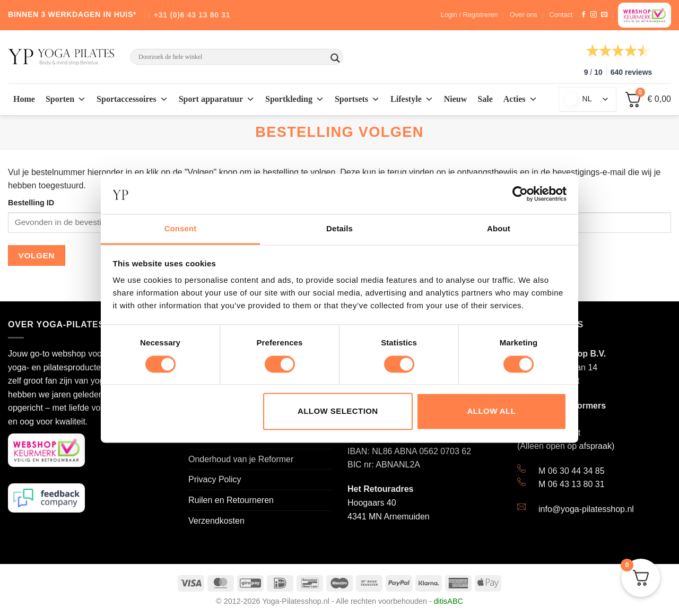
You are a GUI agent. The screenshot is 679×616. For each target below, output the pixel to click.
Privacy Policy (215, 479)
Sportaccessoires (132, 99)
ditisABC (449, 601)
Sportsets (357, 99)
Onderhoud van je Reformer (241, 459)
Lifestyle (412, 99)
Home (24, 99)
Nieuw (456, 99)
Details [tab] (339, 229)
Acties (520, 99)
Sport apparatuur (217, 99)
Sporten (66, 99)
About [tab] (499, 229)
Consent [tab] (181, 229)
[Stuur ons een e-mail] (604, 15)
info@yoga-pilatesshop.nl (586, 509)
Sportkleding (295, 99)
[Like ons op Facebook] (584, 15)
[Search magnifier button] (335, 58)
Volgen (37, 255)
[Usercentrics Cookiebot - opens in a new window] (520, 194)
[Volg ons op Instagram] (594, 15)
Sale (485, 99)
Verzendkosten (216, 521)
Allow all (492, 411)
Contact (561, 15)
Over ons (524, 15)
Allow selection (338, 411)
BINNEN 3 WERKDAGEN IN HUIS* (72, 14)
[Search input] (232, 57)
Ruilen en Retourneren (231, 500)
